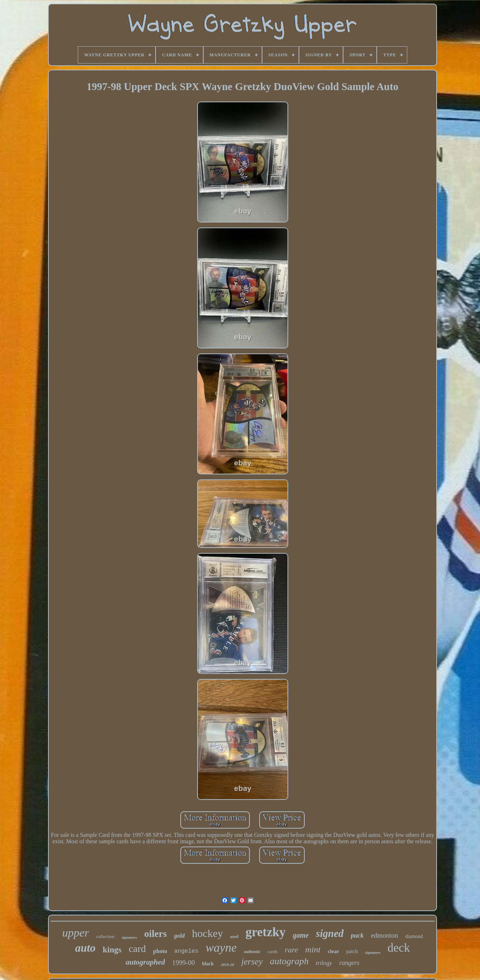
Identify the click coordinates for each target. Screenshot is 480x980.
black (208, 964)
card (137, 949)
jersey (252, 962)
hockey (207, 933)
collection (105, 936)
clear (333, 951)
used (234, 937)
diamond (414, 936)
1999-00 (183, 963)
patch (352, 951)
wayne (221, 948)
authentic (252, 952)
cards (273, 951)
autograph (289, 961)
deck (399, 948)
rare (291, 950)
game (301, 935)
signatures (129, 937)
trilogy (324, 963)
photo (160, 951)
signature (373, 952)
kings (112, 950)
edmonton (385, 935)
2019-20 (227, 965)
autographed (146, 962)
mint (313, 949)
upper (75, 933)
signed (330, 933)
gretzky (266, 932)
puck (357, 936)
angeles (186, 951)
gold (179, 936)
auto (85, 948)
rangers (349, 963)
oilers (155, 934)
